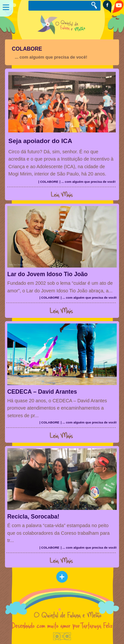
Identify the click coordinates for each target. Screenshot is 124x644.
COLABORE (27, 49)
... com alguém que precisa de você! (51, 57)
